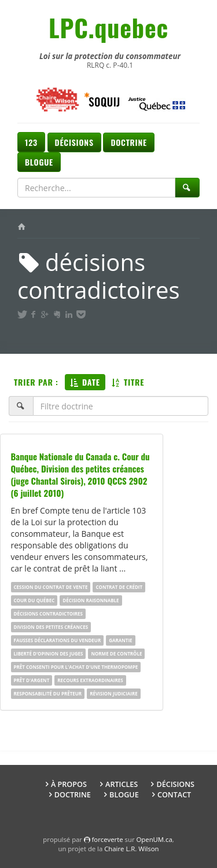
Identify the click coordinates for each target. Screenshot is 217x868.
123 (31, 142)
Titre (128, 382)
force (108, 839)
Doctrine (128, 142)
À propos (69, 784)
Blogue (39, 162)
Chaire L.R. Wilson (131, 849)
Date (85, 382)
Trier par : (36, 382)
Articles (122, 784)
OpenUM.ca (155, 839)
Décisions (74, 142)
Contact (174, 795)
